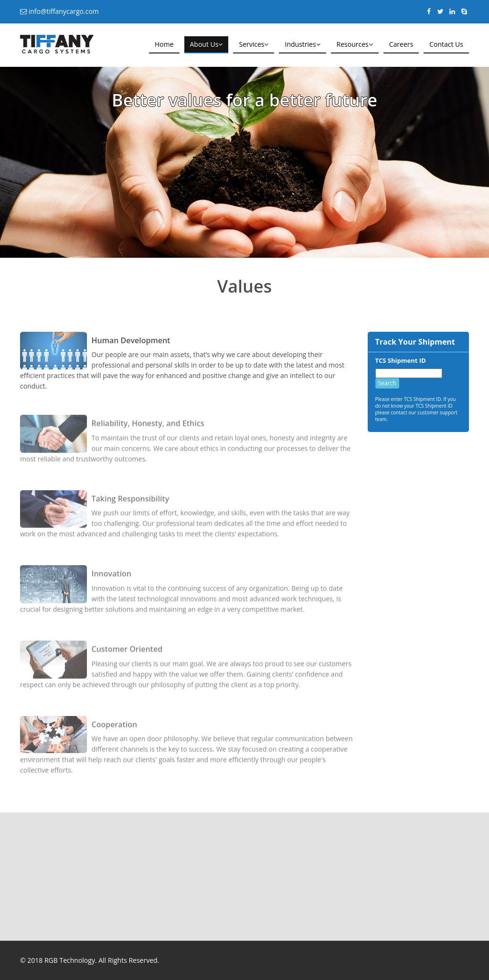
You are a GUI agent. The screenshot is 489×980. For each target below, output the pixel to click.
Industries (302, 44)
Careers (401, 44)
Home (164, 44)
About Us (207, 44)
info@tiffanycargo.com (63, 11)
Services (254, 44)
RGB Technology (70, 960)
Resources (355, 44)
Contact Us (446, 44)
